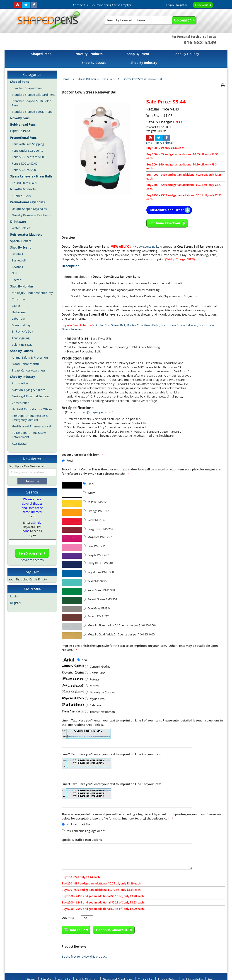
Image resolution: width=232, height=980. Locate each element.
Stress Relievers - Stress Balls (96, 79)
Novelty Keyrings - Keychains (31, 215)
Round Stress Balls (24, 183)
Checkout (203, 5)
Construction (21, 403)
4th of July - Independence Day (32, 293)
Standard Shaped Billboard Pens (33, 95)
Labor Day (19, 319)
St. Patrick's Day (22, 331)
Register (182, 5)
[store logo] (47, 21)
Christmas (19, 299)
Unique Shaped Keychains (29, 209)
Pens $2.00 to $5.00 (25, 170)
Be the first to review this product (84, 956)
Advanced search (32, 560)
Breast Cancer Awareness (29, 370)
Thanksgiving (21, 338)
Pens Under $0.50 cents (27, 151)
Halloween (19, 312)
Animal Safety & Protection (30, 357)
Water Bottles (21, 228)
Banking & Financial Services (31, 396)
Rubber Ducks (21, 196)
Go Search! (32, 553)
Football (17, 267)
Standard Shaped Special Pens (32, 112)
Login (170, 5)
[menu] (116, 59)
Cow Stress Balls (147, 247)
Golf (14, 273)
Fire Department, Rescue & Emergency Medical (30, 418)
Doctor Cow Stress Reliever (178, 325)
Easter (16, 306)
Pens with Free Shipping (28, 144)
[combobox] (150, 20)
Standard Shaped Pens (27, 88)
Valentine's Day (22, 345)
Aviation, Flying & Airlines (29, 390)
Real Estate (19, 443)
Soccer (16, 280)
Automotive (20, 383)
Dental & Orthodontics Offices (32, 409)
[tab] (143, 266)
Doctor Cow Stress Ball (110, 325)
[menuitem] (41, 54)
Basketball (19, 260)
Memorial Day (21, 325)
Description (71, 266)
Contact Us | (81, 5)
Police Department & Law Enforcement (29, 435)
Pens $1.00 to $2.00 (25, 163)
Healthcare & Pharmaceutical (31, 426)
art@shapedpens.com (98, 412)
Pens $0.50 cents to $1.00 (29, 157)
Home (65, 79)
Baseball (17, 254)
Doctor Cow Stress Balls (143, 325)
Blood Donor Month (25, 364)
